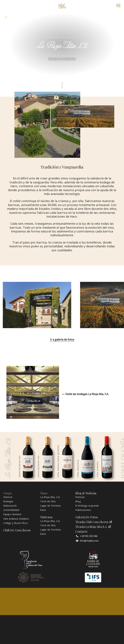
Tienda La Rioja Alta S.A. (93, 527)
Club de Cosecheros (17, 530)
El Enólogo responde (87, 506)
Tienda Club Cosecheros (94, 522)
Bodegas (8, 501)
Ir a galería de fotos (62, 340)
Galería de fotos (87, 517)
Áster (43, 510)
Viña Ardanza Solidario (16, 519)
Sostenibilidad (11, 510)
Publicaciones (83, 510)
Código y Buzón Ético (16, 523)
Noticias (80, 497)
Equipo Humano (12, 514)
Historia (8, 497)
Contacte (81, 532)
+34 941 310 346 (87, 536)
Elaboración (10, 506)
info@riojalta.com (87, 541)
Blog (78, 501)
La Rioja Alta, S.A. (50, 497)
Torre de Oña (48, 501)
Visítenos (46, 517)
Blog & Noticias (86, 493)
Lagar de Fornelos (51, 506)
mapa (7, 17)
